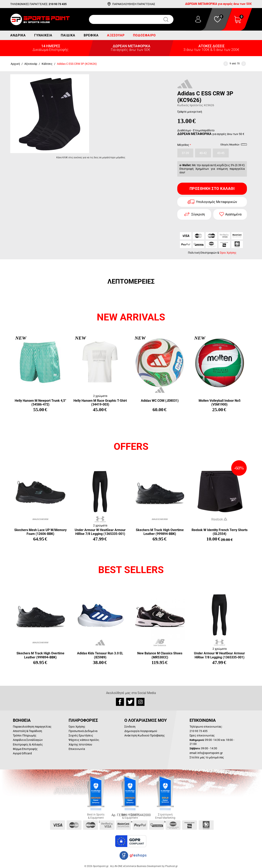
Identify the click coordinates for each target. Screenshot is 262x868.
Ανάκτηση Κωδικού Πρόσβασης (145, 735)
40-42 (203, 153)
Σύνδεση (130, 727)
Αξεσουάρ (116, 35)
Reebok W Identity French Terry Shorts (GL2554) (220, 532)
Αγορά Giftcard (22, 753)
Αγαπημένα (233, 214)
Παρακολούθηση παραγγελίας (32, 727)
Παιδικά (68, 35)
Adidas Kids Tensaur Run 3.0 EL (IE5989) (100, 655)
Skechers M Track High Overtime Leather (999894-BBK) (160, 532)
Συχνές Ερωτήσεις (81, 735)
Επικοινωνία (77, 749)
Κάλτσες (47, 64)
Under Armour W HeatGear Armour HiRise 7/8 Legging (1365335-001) (100, 532)
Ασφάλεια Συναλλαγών (28, 740)
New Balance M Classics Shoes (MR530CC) (160, 655)
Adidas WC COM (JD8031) (160, 401)
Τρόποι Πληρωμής (25, 735)
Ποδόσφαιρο (144, 35)
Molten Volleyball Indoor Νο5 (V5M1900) (220, 403)
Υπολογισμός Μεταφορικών (217, 202)
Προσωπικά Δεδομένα (83, 731)
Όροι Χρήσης (228, 253)
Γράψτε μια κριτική (190, 112)
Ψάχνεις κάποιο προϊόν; (84, 740)
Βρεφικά (91, 35)
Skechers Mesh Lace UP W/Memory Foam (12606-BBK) (40, 532)
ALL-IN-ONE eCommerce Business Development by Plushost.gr (144, 866)
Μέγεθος (183, 145)
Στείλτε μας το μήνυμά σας (207, 757)
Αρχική (15, 64)
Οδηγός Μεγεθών (234, 145)
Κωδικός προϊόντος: (190, 105)
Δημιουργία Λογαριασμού (141, 731)
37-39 (185, 153)
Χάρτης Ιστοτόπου (80, 744)
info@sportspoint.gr (210, 753)
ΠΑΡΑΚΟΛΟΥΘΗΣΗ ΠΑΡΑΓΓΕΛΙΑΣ (134, 4)
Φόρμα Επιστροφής (25, 749)
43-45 (221, 153)
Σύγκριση (198, 214)
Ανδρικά (18, 35)
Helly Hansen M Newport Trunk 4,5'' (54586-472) (40, 403)
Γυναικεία (43, 35)
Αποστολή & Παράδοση (27, 731)
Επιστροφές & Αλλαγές (28, 744)
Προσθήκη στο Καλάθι (212, 189)
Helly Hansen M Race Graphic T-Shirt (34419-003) (100, 403)
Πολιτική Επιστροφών (202, 253)
